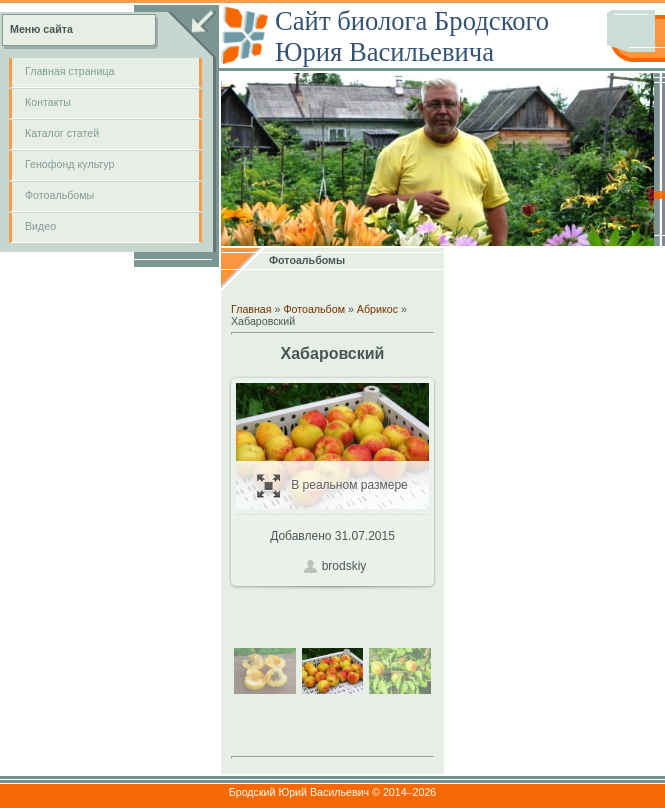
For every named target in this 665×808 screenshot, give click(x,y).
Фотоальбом (314, 309)
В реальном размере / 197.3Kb (332, 485)
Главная (251, 309)
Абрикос (377, 309)
